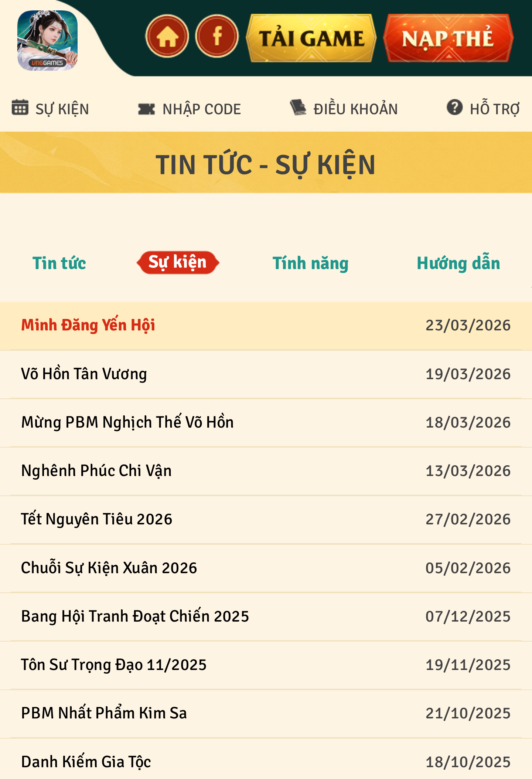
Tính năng (311, 263)
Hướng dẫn (458, 263)
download (311, 38)
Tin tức (59, 263)
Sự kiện (178, 262)
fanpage (217, 36)
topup (448, 38)
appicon (47, 40)
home (167, 36)
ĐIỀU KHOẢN (356, 109)
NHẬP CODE (202, 109)
